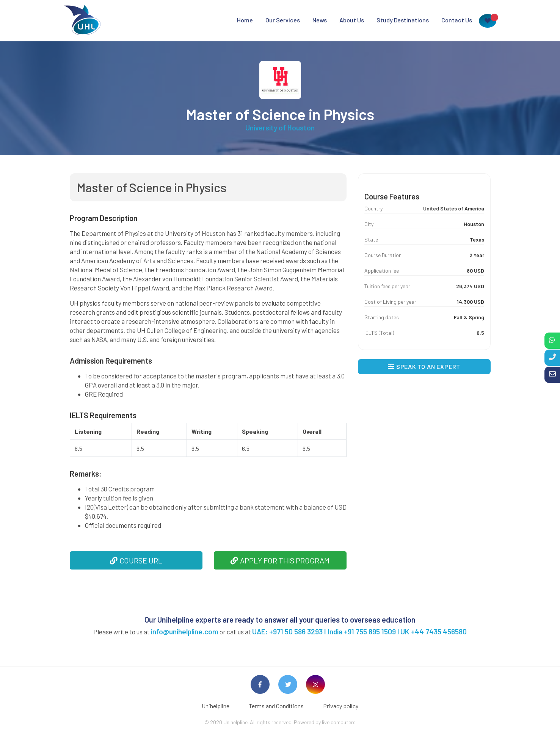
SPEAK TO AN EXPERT (424, 366)
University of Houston (280, 128)
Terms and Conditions (276, 706)
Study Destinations (403, 20)
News (320, 20)
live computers (339, 722)
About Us (352, 20)
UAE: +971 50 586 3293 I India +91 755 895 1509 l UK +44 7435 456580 (359, 632)
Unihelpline (216, 706)
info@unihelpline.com (185, 632)
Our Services (283, 20)
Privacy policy (341, 706)
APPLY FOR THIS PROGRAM (280, 560)
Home (245, 20)
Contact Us (457, 20)
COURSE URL (136, 560)
